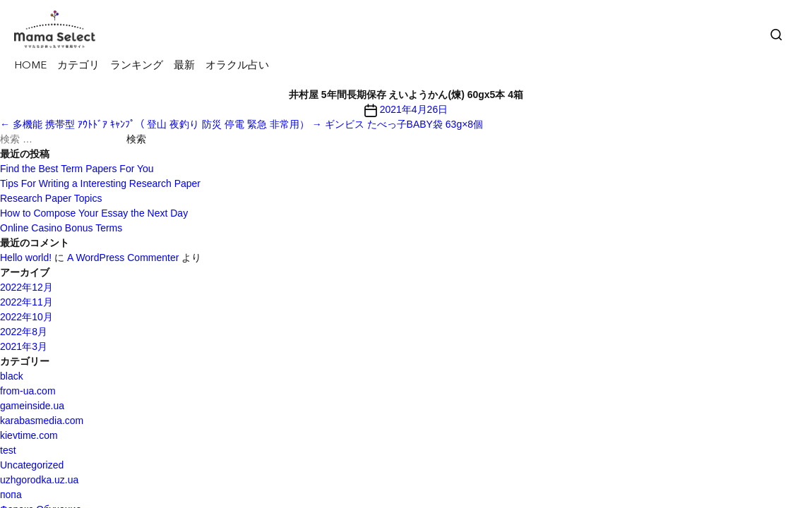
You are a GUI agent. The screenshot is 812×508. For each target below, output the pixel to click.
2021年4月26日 (414, 109)
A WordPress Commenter (123, 258)
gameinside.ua (32, 406)
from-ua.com (28, 391)
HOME (30, 66)
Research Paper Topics (51, 198)
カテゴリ (78, 66)
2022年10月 (26, 317)
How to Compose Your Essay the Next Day (94, 213)
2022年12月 (26, 287)
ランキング (137, 66)
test (8, 450)
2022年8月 (24, 332)
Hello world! (26, 258)
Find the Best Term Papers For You (77, 169)
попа (11, 495)
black (12, 376)
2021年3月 (24, 346)
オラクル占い (237, 66)
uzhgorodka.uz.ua (39, 480)
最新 (184, 66)
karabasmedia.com (42, 421)
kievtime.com (29, 435)
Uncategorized (32, 465)
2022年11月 (26, 302)
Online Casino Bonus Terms (61, 228)
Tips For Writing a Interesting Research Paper (100, 183)
